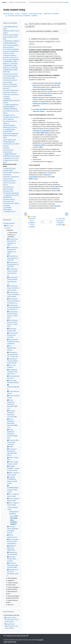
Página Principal (8, 14)
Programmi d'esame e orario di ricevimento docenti (10, 183)
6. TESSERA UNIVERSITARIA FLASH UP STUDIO (11, 101)
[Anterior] (26, 214)
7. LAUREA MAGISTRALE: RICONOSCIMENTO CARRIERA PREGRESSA (11, 107)
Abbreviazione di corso (10, 127)
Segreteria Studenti (46, 89)
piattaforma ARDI (39, 145)
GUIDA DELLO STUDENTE (51, 14)
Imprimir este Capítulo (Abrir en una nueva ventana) (11, 626)
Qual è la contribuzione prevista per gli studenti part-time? (10, 86)
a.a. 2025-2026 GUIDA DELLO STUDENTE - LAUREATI (21, 16)
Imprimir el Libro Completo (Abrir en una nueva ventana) (12, 620)
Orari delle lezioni (8, 187)
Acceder (66, 2)
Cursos (17, 14)
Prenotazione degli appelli (11, 193)
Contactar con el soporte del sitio (16, 636)
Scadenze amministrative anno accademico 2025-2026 (11, 37)
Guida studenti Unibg (35, 14)
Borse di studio (8, 152)
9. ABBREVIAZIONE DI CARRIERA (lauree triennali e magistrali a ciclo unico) (11, 156)
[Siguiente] (67, 214)
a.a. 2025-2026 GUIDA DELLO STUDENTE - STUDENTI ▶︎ (61, 222)
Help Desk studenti (39, 111)
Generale (24, 14)
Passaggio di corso (9, 115)
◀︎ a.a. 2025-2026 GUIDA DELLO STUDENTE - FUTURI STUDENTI (32, 222)
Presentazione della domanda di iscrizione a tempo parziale (10, 80)
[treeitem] (11, 414)
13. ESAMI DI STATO (9, 212)
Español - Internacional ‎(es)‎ (17, 2)
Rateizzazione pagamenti (11, 134)
